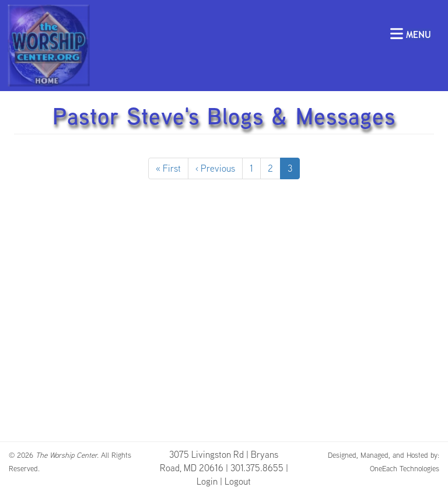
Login (207, 481)
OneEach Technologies (405, 468)
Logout (238, 481)
